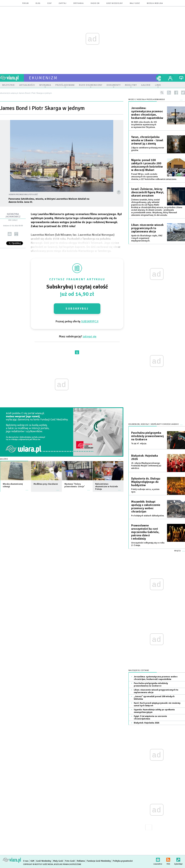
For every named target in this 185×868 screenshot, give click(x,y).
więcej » (27, 488)
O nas (26, 861)
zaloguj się (90, 336)
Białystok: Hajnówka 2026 (145, 457)
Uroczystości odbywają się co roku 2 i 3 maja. (148, 544)
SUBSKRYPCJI (90, 321)
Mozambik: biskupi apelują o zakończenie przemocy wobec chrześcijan (146, 507)
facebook (176, 93)
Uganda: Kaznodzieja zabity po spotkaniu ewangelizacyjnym (154, 711)
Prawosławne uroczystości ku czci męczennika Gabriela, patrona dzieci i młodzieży (145, 532)
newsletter (158, 859)
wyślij (10, 234)
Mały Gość (135, 3)
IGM (32, 861)
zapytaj (63, 3)
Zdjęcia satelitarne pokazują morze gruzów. (148, 149)
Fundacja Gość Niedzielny (99, 861)
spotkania (79, 3)
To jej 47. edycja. (139, 444)
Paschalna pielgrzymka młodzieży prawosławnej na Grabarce (147, 436)
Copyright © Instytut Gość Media (38, 864)
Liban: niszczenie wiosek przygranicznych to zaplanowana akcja (147, 228)
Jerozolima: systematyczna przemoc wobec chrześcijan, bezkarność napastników (147, 113)
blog (38, 3)
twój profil (170, 78)
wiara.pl (12, 78)
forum (25, 3)
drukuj (16, 234)
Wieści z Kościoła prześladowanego (147, 100)
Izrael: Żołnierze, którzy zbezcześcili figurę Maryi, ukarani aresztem (148, 192)
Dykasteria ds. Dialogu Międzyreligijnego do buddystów (146, 482)
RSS (168, 859)
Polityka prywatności (123, 861)
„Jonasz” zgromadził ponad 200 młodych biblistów (154, 698)
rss (169, 93)
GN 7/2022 (12, 220)
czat (50, 3)
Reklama (81, 861)
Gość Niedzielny (115, 3)
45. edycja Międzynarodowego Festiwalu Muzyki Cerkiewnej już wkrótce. (146, 466)
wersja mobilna (155, 3)
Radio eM (95, 3)
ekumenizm (43, 78)
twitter (183, 93)
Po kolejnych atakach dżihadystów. (148, 516)
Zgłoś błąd (178, 859)
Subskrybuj (77, 309)
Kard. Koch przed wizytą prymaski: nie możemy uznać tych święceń (157, 704)
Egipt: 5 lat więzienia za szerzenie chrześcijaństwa (150, 718)
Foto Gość (70, 861)
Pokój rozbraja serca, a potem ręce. (145, 491)
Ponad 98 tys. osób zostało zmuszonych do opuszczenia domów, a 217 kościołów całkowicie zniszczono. (154, 177)
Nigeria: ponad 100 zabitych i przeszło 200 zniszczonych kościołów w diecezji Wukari (147, 165)
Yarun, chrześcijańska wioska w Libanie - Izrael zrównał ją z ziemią (147, 140)
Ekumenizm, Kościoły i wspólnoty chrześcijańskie (154, 424)
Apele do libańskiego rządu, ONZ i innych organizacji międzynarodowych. (147, 238)
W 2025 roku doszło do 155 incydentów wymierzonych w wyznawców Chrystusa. (144, 125)
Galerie (4, 459)
